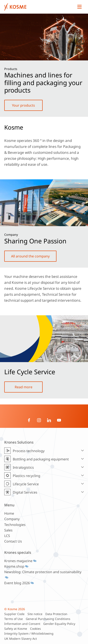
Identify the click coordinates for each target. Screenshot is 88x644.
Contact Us (13, 541)
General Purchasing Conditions (48, 619)
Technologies (15, 525)
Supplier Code (14, 614)
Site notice (35, 614)
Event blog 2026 (17, 583)
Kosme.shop (14, 566)
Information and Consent (22, 624)
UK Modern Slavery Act (21, 639)
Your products (23, 105)
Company (12, 519)
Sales (8, 530)
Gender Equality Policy (59, 624)
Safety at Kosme (16, 629)
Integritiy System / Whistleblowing (29, 633)
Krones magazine (18, 561)
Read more (24, 387)
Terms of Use (14, 619)
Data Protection (56, 614)
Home (9, 513)
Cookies (35, 629)
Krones (40, 7)
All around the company (30, 256)
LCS (7, 536)
